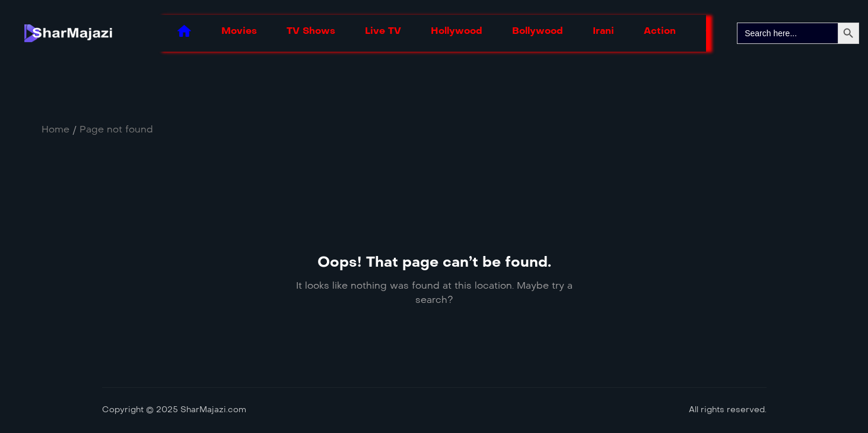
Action (660, 31)
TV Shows (311, 31)
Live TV (383, 31)
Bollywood (538, 31)
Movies (239, 31)
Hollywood (457, 31)
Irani (603, 31)
